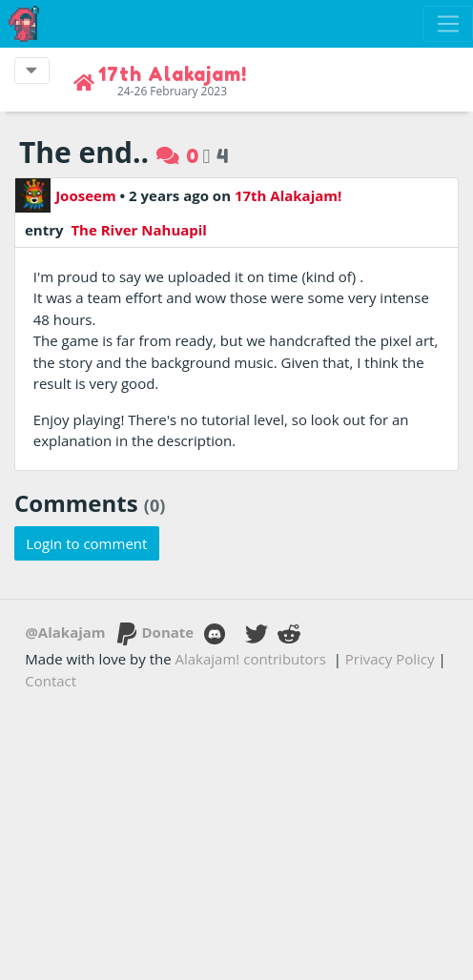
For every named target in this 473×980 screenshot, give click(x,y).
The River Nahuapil (136, 230)
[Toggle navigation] (448, 24)
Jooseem (66, 195)
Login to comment (86, 543)
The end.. (84, 152)
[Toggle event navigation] (32, 71)
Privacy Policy (390, 659)
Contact (51, 681)
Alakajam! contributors (251, 659)
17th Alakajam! (288, 195)
